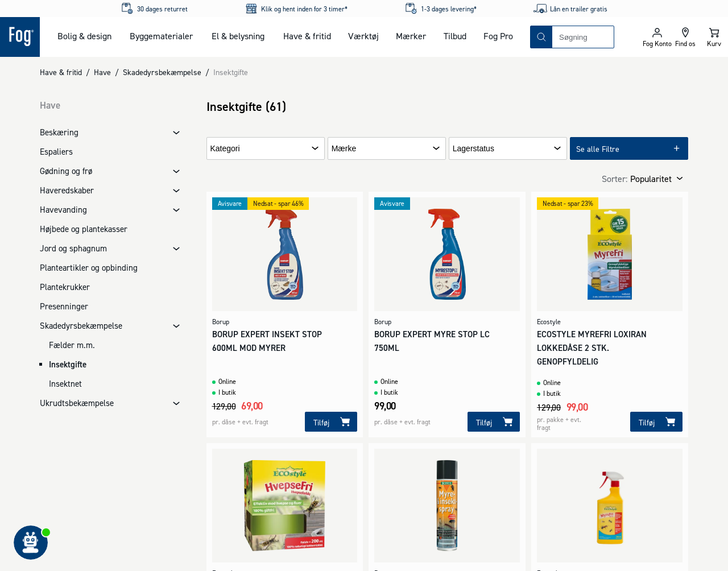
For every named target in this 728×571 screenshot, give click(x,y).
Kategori (225, 149)
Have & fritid (307, 36)
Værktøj (363, 36)
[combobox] (583, 37)
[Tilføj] (331, 422)
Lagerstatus (473, 149)
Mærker (411, 36)
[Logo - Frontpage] (20, 37)
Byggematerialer (161, 36)
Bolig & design (84, 36)
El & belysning (238, 36)
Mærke (344, 149)
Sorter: (615, 179)
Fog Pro (498, 36)
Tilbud (455, 36)
